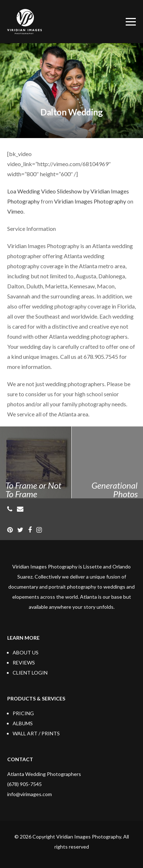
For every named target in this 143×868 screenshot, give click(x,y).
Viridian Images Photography (90, 201)
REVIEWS (24, 663)
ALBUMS (23, 723)
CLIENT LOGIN (30, 673)
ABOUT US (26, 652)
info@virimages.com (30, 794)
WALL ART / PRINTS (36, 733)
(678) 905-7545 (24, 784)
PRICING (23, 713)
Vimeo (15, 211)
